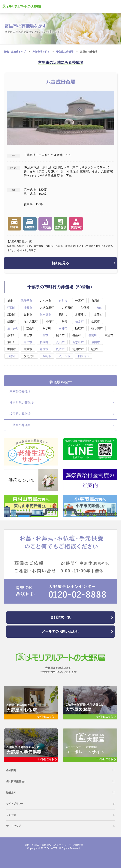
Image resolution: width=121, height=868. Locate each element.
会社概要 (11, 770)
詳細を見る (61, 263)
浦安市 (28, 307)
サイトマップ (14, 826)
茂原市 (12, 356)
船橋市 (44, 349)
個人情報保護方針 (16, 781)
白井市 (63, 328)
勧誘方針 (11, 793)
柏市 (100, 307)
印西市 (12, 307)
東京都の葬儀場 (20, 391)
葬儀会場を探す (41, 52)
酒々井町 (13, 328)
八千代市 (65, 356)
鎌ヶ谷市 (45, 314)
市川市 (63, 301)
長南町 (93, 335)
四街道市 (84, 356)
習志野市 (78, 342)
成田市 (96, 342)
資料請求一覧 (60, 617)
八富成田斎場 (61, 82)
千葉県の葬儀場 (20, 425)
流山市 (60, 342)
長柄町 (44, 342)
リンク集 (11, 815)
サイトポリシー (15, 804)
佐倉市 (79, 321)
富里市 (28, 342)
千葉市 (44, 335)
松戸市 (60, 349)
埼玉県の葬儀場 (20, 414)
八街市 (47, 356)
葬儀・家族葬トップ (15, 52)
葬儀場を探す (61, 382)
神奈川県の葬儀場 (22, 403)
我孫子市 (26, 301)
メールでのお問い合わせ (60, 631)
